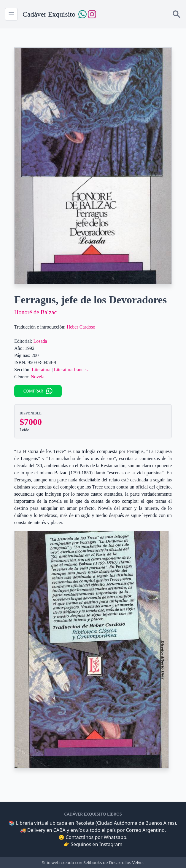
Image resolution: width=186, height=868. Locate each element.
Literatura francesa (71, 370)
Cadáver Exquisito (49, 14)
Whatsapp (115, 837)
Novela (38, 377)
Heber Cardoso (81, 327)
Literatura (41, 370)
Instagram (111, 844)
